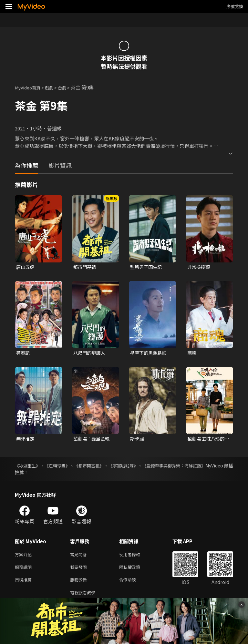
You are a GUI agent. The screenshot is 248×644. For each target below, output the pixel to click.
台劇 (68, 87)
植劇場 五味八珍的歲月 (207, 440)
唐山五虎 (26, 267)
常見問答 (80, 556)
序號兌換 (235, 6)
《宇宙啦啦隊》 (141, 467)
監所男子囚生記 (147, 267)
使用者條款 (135, 556)
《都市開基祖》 (101, 467)
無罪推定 (26, 440)
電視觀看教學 (85, 597)
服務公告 (80, 583)
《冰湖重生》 (28, 467)
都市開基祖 (85, 267)
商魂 (192, 354)
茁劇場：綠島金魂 (93, 440)
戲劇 (54, 87)
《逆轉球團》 (64, 467)
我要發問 (80, 570)
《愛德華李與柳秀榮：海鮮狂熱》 (199, 467)
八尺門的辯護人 (90, 354)
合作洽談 (133, 583)
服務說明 (25, 570)
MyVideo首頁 (30, 87)
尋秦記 (23, 354)
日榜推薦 (25, 583)
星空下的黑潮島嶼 (150, 354)
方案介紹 (25, 556)
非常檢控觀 (199, 267)
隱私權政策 (135, 570)
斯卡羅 (137, 440)
